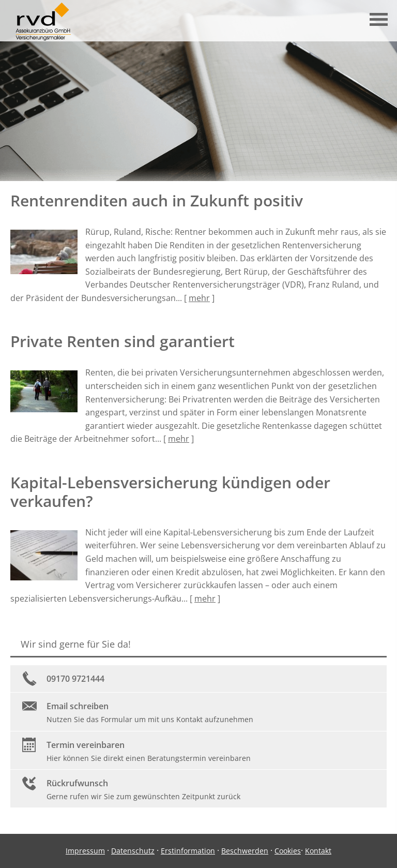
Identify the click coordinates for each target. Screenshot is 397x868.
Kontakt (318, 851)
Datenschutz (133, 851)
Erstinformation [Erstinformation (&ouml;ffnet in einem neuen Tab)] (188, 851)
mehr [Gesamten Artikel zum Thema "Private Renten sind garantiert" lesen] (179, 439)
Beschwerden (245, 851)
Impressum (85, 851)
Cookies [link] (288, 851)
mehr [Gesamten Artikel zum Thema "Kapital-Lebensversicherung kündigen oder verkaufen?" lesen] (205, 598)
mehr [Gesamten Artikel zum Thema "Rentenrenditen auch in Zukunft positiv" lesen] (199, 298)
